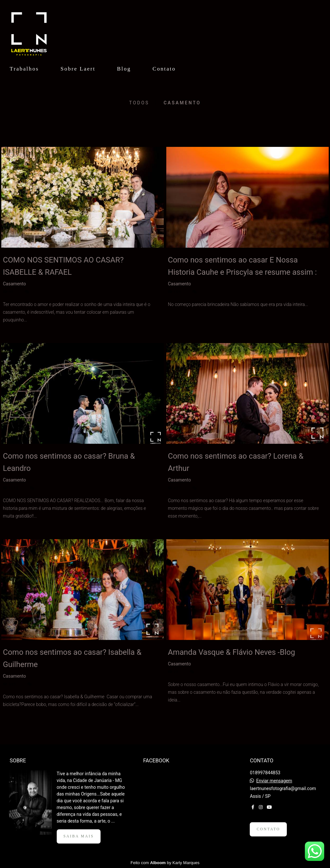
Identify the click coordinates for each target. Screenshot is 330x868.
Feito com (165, 863)
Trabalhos (24, 69)
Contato (164, 69)
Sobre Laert (78, 69)
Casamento (182, 103)
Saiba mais (79, 836)
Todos (139, 103)
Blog (124, 69)
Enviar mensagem (274, 781)
